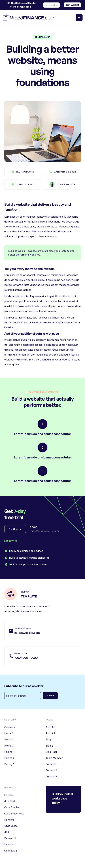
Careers (9, 795)
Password (10, 838)
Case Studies (12, 807)
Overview (10, 727)
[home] (29, 18)
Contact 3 (51, 776)
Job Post (10, 801)
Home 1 (9, 733)
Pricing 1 (9, 752)
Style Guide (11, 826)
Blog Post (51, 752)
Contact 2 (51, 770)
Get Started (15, 529)
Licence (9, 844)
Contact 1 (51, 764)
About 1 (50, 727)
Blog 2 (49, 746)
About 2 (50, 733)
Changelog (11, 851)
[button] (79, 18)
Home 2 (9, 739)
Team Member (54, 758)
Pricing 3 (9, 764)
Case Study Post (14, 814)
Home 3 (9, 746)
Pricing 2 (9, 758)
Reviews (9, 820)
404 (7, 832)
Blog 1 (49, 739)
